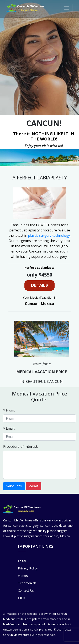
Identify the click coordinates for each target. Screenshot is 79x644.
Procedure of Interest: (21, 446)
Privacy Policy (28, 568)
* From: (9, 410)
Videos (23, 576)
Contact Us (26, 590)
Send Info (14, 486)
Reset (33, 486)
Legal (22, 561)
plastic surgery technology (49, 235)
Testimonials (27, 583)
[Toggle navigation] (67, 8)
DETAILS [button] (39, 285)
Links (21, 598)
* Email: (9, 428)
